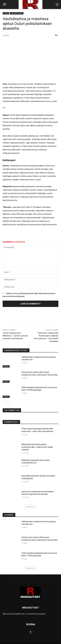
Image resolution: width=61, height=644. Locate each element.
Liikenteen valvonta (17, 13)
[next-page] (9, 402)
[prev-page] (4, 402)
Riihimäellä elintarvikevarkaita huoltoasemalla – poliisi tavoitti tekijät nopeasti (37, 447)
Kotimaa (6, 13)
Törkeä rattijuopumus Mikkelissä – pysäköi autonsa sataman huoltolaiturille (15, 336)
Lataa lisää (30, 507)
